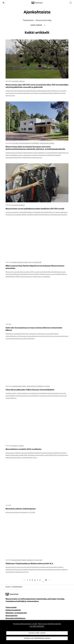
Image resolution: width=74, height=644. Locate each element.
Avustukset (15, 81)
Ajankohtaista (17, 587)
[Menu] (71, 3)
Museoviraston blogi (44, 20)
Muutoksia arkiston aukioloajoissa (21, 509)
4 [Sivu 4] (35, 580)
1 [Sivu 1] (27, 580)
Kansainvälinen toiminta (47, 143)
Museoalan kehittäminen (15, 618)
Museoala (22, 81)
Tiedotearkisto (28, 20)
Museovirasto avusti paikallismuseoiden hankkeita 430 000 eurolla (35, 209)
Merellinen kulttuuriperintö (35, 386)
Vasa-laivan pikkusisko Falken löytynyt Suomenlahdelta (30, 390)
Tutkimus (47, 386)
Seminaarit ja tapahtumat (34, 560)
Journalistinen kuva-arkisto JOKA (22, 262)
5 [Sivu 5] (37, 580)
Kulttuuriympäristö (13, 610)
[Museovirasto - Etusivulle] (37, 3)
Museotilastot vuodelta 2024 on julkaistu (24, 449)
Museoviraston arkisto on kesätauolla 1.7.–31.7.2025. (20, 513)
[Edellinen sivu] (25, 581)
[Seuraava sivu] (49, 581)
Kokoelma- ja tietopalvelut (16, 613)
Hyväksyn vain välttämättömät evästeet (37, 638)
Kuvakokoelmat (37, 262)
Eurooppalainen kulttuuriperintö (29, 143)
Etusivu (8, 587)
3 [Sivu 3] (32, 580)
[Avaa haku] (4, 3)
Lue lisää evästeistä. (37, 626)
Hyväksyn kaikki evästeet (37, 633)
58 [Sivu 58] (46, 580)
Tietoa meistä (11, 608)
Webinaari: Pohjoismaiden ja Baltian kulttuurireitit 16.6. (30, 564)
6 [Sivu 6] (40, 580)
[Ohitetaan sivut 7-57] (43, 580)
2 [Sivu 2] (30, 580)
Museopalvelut (12, 616)
